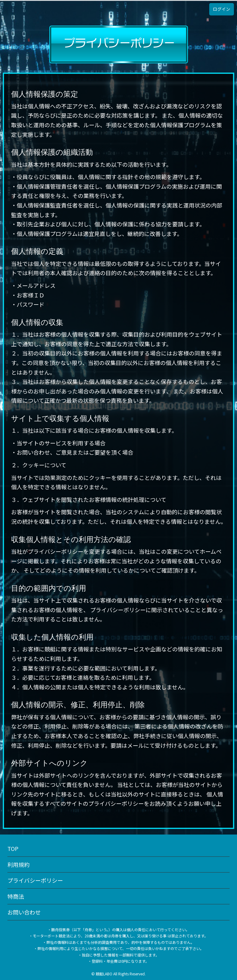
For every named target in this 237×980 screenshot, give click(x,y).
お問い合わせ (24, 912)
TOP (13, 848)
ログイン (222, 9)
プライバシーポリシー (35, 880)
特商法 (16, 896)
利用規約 (19, 864)
